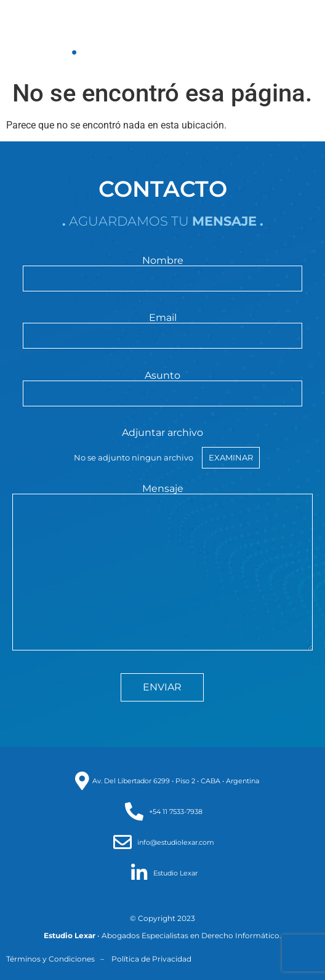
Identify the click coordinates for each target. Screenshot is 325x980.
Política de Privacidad (151, 959)
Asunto (162, 385)
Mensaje (162, 568)
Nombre (162, 270)
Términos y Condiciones (50, 959)
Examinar (231, 457)
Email (162, 327)
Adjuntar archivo (162, 448)
